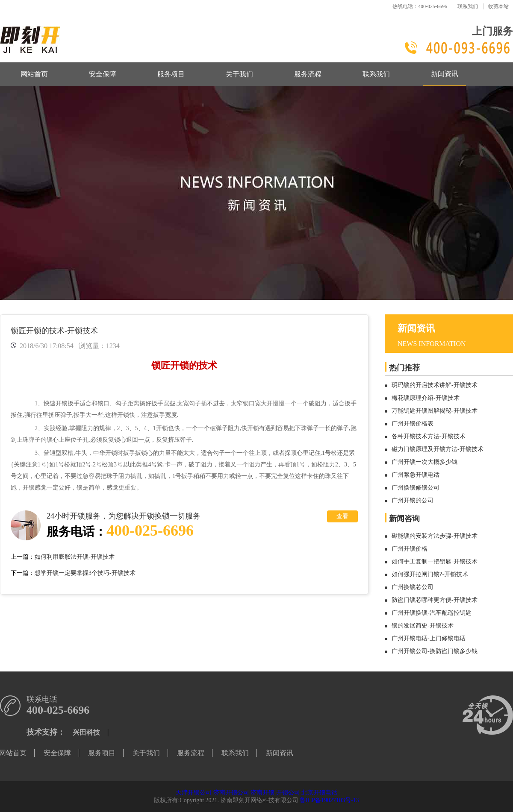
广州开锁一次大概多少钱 (425, 462)
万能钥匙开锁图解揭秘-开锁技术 (435, 411)
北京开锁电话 (319, 793)
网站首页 (34, 74)
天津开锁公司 (194, 793)
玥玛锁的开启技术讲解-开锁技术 (435, 385)
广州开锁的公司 (413, 500)
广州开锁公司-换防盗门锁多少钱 (435, 651)
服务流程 (308, 74)
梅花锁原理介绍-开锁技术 (426, 398)
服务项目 (171, 74)
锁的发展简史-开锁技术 (423, 626)
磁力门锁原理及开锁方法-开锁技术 (438, 449)
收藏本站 (498, 6)
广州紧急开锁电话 (416, 475)
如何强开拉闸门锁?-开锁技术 (430, 574)
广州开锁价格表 (413, 424)
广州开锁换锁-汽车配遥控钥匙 (432, 613)
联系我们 (468, 6)
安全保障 (103, 74)
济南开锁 (262, 793)
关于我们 (239, 74)
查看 (342, 516)
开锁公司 (288, 793)
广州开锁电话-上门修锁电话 (429, 638)
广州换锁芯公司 (413, 587)
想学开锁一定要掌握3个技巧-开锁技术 (85, 573)
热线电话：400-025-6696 (420, 6)
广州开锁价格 (410, 549)
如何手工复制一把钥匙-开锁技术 (435, 561)
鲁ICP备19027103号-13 (329, 800)
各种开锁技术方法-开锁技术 (429, 436)
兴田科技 (86, 732)
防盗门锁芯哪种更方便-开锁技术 (435, 600)
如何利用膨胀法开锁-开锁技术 (75, 557)
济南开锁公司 (231, 793)
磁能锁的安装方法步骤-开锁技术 (435, 536)
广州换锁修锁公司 (416, 488)
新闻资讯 (445, 74)
